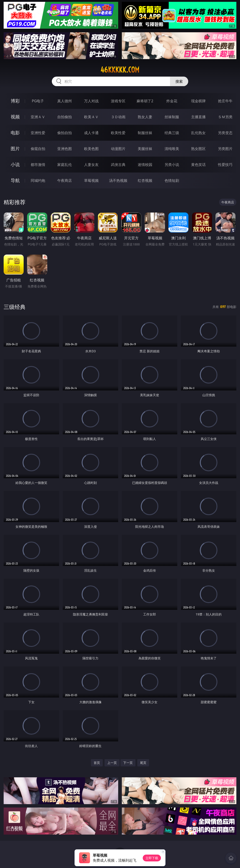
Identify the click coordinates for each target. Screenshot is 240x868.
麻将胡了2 (145, 101)
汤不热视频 (118, 180)
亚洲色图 (65, 149)
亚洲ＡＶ (38, 117)
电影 (15, 133)
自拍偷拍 (65, 117)
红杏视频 (145, 180)
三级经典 (15, 307)
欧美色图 (91, 149)
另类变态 (225, 133)
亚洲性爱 (38, 133)
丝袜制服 (172, 117)
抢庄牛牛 (225, 101)
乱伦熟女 (198, 133)
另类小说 (172, 165)
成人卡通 (91, 133)
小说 (15, 164)
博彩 (15, 101)
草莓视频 (91, 180)
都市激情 (38, 165)
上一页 (112, 763)
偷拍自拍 (65, 133)
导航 (15, 180)
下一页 (128, 763)
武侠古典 (118, 165)
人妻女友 (91, 165)
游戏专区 (118, 101)
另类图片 (225, 149)
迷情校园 (145, 165)
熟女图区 (198, 149)
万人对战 (91, 101)
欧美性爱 (118, 133)
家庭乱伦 (65, 165)
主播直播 (198, 117)
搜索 (179, 81)
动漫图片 (118, 149)
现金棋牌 (198, 101)
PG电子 (38, 101)
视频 (15, 117)
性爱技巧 (225, 165)
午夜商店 (65, 180)
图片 (15, 149)
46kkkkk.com (120, 70)
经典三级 (172, 133)
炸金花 (172, 101)
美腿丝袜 (145, 149)
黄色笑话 (198, 165)
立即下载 (152, 858)
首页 (97, 763)
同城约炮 (38, 180)
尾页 (143, 763)
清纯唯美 (172, 149)
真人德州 (65, 101)
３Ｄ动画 (118, 117)
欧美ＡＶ (91, 117)
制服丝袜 (145, 133)
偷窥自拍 (38, 149)
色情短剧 (172, 180)
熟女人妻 (145, 117)
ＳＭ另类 (225, 117)
